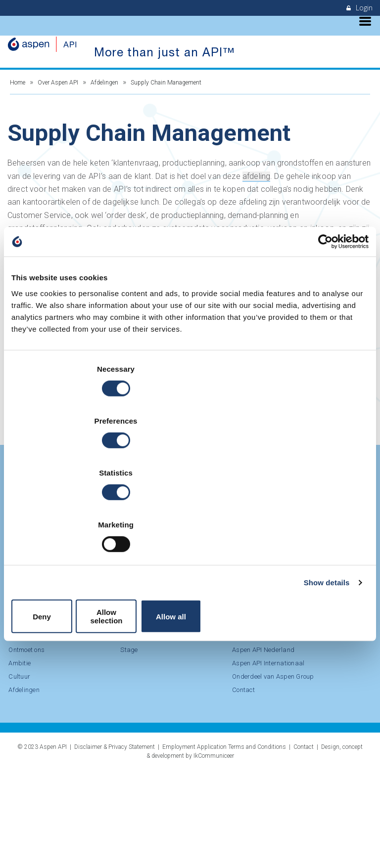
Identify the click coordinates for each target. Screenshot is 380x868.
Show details (327, 507)
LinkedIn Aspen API (44, 562)
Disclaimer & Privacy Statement (115, 845)
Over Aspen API (58, 87)
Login (359, 8)
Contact (70, 792)
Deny (70, 537)
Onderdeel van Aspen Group (74, 768)
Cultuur (297, 613)
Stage (16, 720)
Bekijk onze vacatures (66, 586)
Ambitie (297, 599)
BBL (13, 707)
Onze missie (76, 682)
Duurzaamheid (80, 695)
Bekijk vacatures (50, 280)
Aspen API (53, 845)
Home (18, 87)
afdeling (256, 181)
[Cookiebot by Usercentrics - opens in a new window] (325, 326)
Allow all (310, 537)
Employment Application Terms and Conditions (224, 845)
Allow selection (190, 537)
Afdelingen (104, 87)
